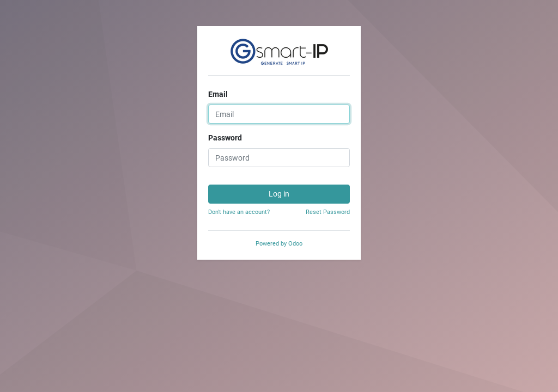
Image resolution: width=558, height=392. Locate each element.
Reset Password (328, 212)
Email (218, 94)
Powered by (279, 244)
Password (225, 138)
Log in (279, 194)
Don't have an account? (239, 212)
